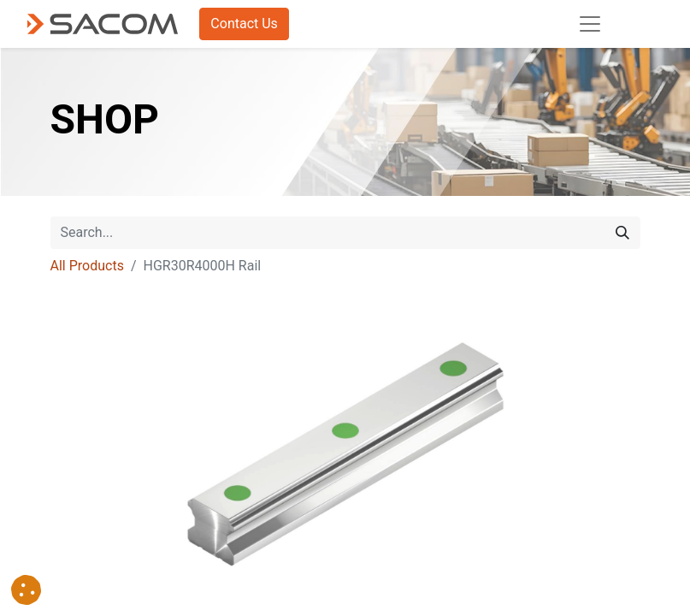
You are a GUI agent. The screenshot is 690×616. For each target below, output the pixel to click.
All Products (87, 266)
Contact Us (244, 24)
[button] (26, 590)
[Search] (622, 233)
